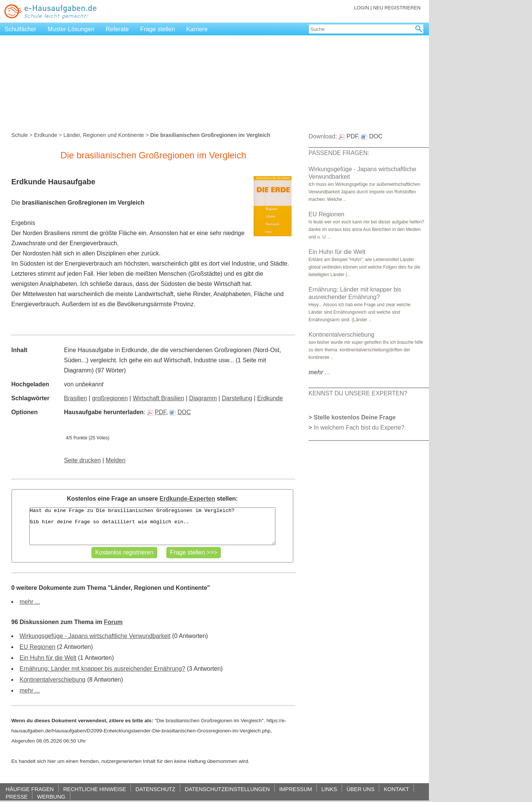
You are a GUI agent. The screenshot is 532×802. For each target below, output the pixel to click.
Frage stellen (157, 29)
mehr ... (30, 602)
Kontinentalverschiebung (52, 680)
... (319, 372)
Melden (116, 460)
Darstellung (237, 398)
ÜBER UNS (360, 789)
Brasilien (75, 398)
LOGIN (362, 8)
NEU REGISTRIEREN (397, 8)
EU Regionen (37, 647)
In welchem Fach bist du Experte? (359, 428)
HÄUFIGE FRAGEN (30, 789)
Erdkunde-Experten (187, 499)
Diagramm (203, 398)
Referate (117, 29)
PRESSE (17, 797)
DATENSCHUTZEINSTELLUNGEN (227, 789)
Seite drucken (82, 460)
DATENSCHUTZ (155, 789)
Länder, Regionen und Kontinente (103, 135)
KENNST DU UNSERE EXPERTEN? (358, 393)
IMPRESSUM (296, 789)
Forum (113, 622)
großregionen (110, 398)
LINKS (329, 789)
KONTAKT (396, 789)
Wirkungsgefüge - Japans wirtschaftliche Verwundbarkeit (95, 636)
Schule (20, 135)
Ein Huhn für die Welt (48, 658)
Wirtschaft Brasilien (159, 398)
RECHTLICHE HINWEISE (95, 789)
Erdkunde (46, 135)
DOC (180, 412)
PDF (157, 412)
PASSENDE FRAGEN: (339, 153)
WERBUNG (51, 797)
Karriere (197, 29)
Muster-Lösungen (71, 29)
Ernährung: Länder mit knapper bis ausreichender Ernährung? (102, 669)
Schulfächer (21, 29)
